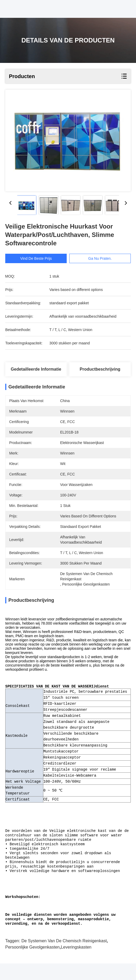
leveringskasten (76, 964)
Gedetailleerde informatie (36, 369)
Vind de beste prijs (36, 258)
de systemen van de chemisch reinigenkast (64, 957)
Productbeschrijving (100, 369)
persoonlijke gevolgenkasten (32, 964)
